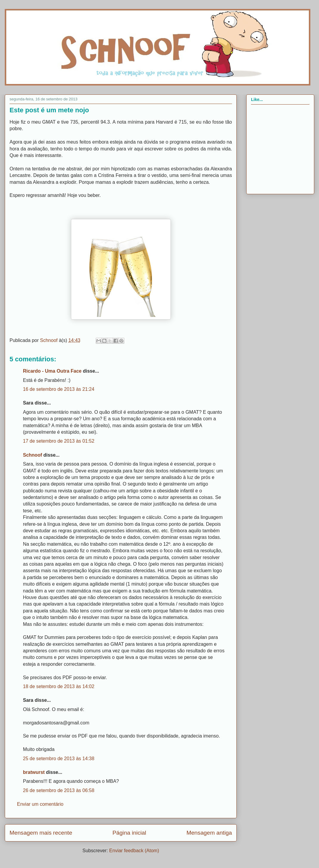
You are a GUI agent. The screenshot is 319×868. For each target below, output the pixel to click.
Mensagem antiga (209, 833)
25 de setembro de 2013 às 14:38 (59, 759)
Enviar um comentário (40, 804)
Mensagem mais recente (41, 833)
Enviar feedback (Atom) (134, 851)
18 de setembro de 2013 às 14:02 (59, 686)
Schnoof (32, 455)
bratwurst (34, 772)
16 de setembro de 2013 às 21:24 (59, 389)
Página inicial (129, 833)
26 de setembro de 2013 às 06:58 (59, 790)
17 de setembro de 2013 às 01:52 (59, 441)
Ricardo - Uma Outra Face (52, 371)
